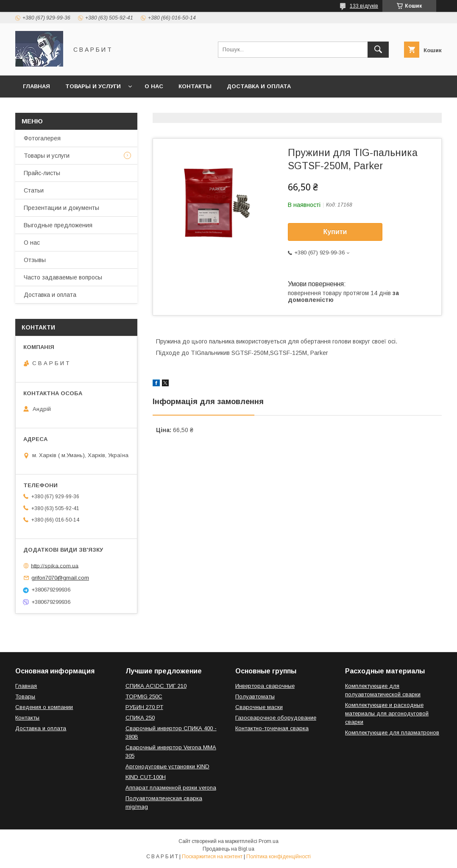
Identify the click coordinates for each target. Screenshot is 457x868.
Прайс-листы (42, 173)
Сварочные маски (259, 707)
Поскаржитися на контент (212, 857)
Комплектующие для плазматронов (392, 733)
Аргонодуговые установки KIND (167, 766)
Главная (36, 86)
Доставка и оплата (259, 86)
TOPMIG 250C (144, 696)
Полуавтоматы (255, 696)
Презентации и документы (61, 208)
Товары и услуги (93, 86)
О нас (154, 86)
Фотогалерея (42, 138)
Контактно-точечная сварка (272, 728)
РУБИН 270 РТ (144, 707)
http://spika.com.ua (55, 565)
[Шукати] (378, 50)
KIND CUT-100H (146, 777)
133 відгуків (364, 6)
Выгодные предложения (58, 225)
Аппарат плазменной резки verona (171, 788)
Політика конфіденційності (279, 857)
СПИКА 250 (140, 718)
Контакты (195, 86)
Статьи (34, 190)
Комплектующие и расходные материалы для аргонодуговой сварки (387, 713)
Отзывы (35, 260)
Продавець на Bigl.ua (228, 849)
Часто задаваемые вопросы (63, 277)
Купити (335, 232)
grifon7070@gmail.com (60, 578)
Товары (25, 696)
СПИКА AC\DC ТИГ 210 (156, 686)
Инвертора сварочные (265, 686)
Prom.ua (269, 841)
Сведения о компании (44, 707)
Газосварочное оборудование (276, 718)
